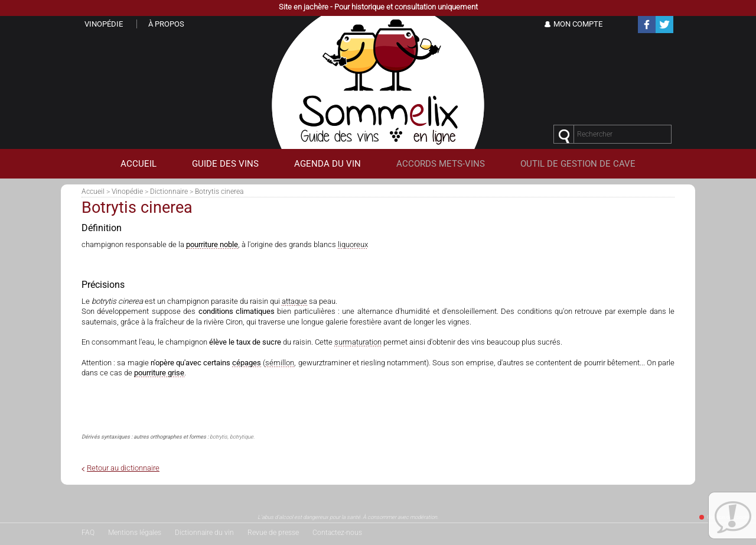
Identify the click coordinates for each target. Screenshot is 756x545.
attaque (294, 301)
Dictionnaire (169, 192)
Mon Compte (578, 24)
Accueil (93, 192)
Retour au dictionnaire (123, 468)
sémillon (280, 363)
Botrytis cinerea (219, 192)
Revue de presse (273, 533)
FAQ (88, 533)
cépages (247, 363)
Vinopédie (127, 192)
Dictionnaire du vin (204, 533)
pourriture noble (212, 244)
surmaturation (358, 342)
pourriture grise (159, 373)
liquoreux (353, 244)
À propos (166, 24)
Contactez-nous (337, 533)
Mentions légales (135, 533)
